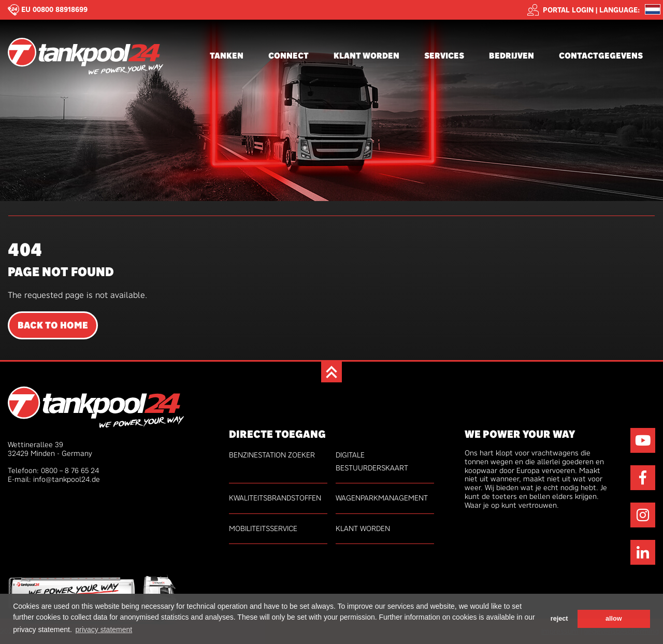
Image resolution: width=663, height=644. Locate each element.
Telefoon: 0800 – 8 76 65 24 (53, 470)
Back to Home (53, 325)
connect (289, 56)
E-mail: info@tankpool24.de (54, 479)
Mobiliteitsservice (263, 528)
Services (444, 56)
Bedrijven (511, 56)
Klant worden (366, 56)
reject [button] (559, 619)
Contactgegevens (601, 56)
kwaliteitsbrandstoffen (275, 498)
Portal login (560, 10)
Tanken (227, 56)
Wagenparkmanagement (382, 498)
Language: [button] (619, 10)
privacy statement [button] (104, 629)
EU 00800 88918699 (54, 9)
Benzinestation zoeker (272, 455)
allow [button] (614, 619)
